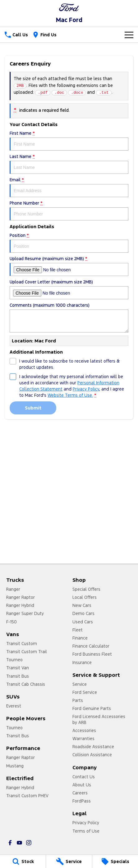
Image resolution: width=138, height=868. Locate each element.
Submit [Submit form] (33, 408)
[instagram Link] (29, 843)
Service (80, 684)
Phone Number (69, 210)
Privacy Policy (86, 823)
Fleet (78, 630)
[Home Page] (69, 7)
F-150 (11, 622)
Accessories (84, 730)
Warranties (83, 739)
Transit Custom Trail (27, 652)
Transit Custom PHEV (27, 796)
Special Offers (86, 589)
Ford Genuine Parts (92, 708)
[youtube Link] (19, 843)
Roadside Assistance (93, 747)
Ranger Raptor (21, 597)
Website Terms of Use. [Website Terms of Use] (70, 395)
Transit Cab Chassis (26, 684)
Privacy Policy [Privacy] (86, 389)
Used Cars (83, 622)
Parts (78, 700)
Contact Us (84, 777)
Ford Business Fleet (92, 654)
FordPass (82, 801)
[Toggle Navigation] (129, 35)
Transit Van (18, 668)
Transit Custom (22, 644)
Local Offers (85, 597)
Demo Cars (83, 613)
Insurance (82, 662)
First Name (69, 140)
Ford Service (85, 692)
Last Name (69, 164)
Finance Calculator (91, 646)
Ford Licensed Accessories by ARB (99, 719)
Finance (80, 638)
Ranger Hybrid (20, 605)
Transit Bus (18, 676)
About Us (82, 785)
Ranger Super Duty (25, 613)
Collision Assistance (92, 755)
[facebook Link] (10, 843)
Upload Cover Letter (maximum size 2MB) (69, 289)
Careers (80, 793)
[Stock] (23, 861)
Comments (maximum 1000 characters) (69, 317)
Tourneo (14, 660)
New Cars (82, 605)
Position (69, 243)
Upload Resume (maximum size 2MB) (69, 266)
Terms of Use (86, 831)
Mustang (15, 766)
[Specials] (115, 861)
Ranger (13, 589)
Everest (14, 706)
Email (69, 187)
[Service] (69, 861)
